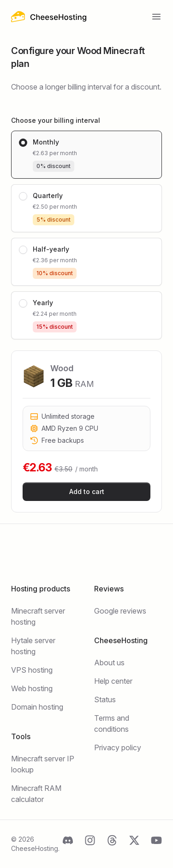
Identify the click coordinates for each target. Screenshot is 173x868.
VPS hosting (32, 670)
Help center (113, 681)
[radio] (86, 155)
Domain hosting (37, 707)
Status (105, 699)
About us (109, 663)
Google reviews (120, 611)
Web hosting (32, 688)
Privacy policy (118, 747)
